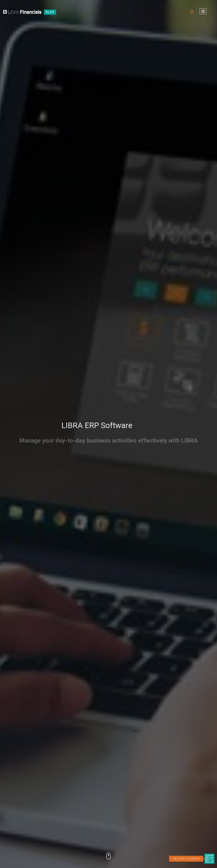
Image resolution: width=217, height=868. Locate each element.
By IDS (50, 12)
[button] (203, 11)
